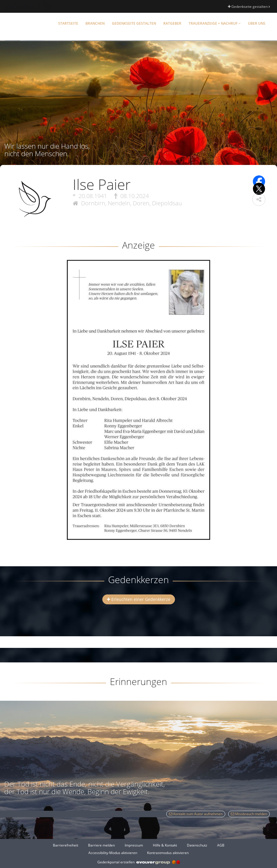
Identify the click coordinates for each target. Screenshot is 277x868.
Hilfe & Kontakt (165, 845)
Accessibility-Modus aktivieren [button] (113, 853)
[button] (259, 199)
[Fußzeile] (138, 849)
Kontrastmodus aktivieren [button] (168, 853)
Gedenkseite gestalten (249, 7)
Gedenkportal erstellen (139, 862)
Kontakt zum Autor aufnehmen (196, 814)
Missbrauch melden (249, 814)
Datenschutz (197, 845)
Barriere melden (101, 845)
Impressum (134, 845)
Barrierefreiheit (66, 845)
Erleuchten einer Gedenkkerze (139, 599)
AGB (221, 845)
